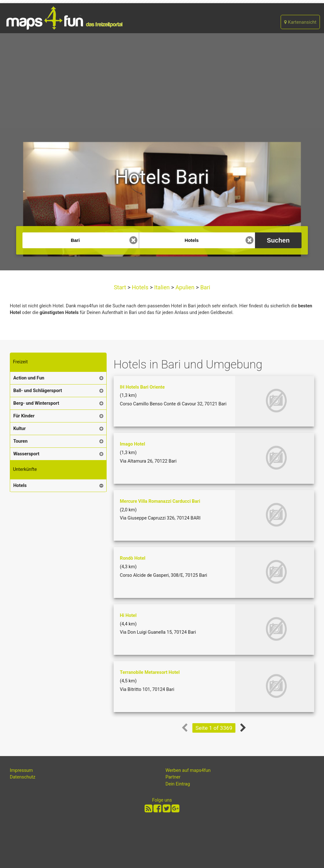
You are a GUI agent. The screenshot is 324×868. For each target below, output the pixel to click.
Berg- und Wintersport (36, 403)
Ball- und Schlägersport (38, 391)
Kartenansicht (300, 22)
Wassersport (26, 454)
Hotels (140, 287)
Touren (20, 441)
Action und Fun (29, 378)
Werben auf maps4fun (188, 770)
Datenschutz (23, 777)
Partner (173, 777)
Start (121, 287)
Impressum (21, 770)
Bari (204, 287)
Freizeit (20, 362)
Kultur (19, 429)
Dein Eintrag (178, 784)
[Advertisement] (162, 81)
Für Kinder (24, 416)
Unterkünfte (25, 469)
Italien (162, 287)
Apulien (185, 287)
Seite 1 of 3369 (214, 728)
